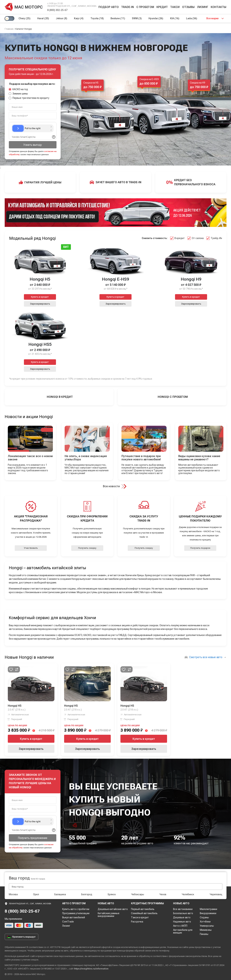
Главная (9, 29)
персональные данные (71, 956)
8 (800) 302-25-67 (57, 10)
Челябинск (188, 894)
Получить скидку (87, 548)
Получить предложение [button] (33, 838)
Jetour (61, 18)
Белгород (87, 894)
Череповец (216, 894)
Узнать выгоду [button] (33, 145)
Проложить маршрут (21, 937)
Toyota (97, 18)
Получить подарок (200, 548)
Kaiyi (79, 18)
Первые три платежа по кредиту (29, 98)
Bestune (118, 18)
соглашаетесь (112, 956)
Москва (13, 894)
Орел (36, 894)
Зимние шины (18, 94)
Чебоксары (138, 894)
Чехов (163, 894)
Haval (43, 18)
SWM (137, 18)
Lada (192, 18)
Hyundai (156, 18)
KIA (175, 18)
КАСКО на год (18, 89)
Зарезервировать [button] (40, 304)
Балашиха (60, 894)
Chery (24, 18)
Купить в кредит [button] (40, 297)
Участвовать (31, 548)
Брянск (112, 894)
